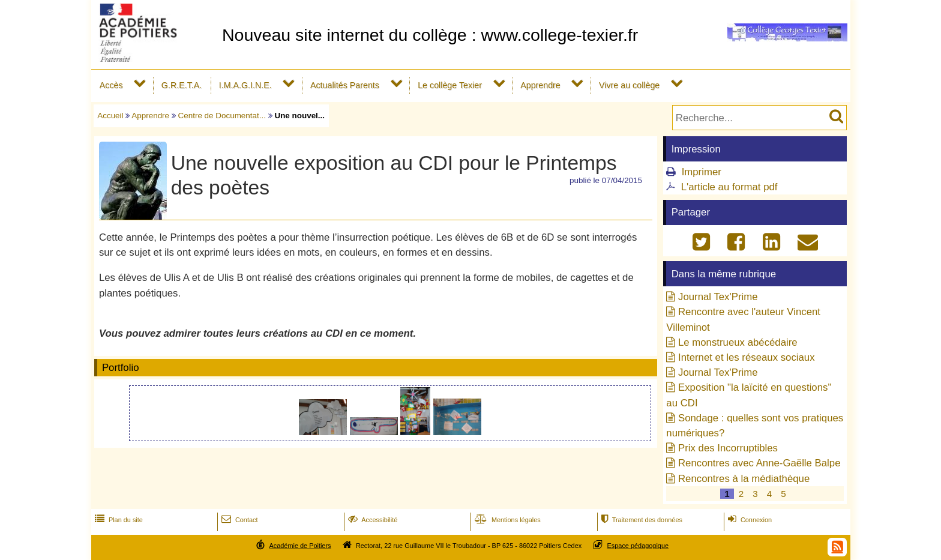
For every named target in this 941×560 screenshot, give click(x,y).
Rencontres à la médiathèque (744, 479)
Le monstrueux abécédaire (738, 342)
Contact (239, 520)
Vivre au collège (629, 85)
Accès (111, 85)
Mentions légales (507, 520)
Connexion (749, 520)
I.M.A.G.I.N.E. (245, 85)
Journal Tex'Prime (718, 297)
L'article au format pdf (729, 187)
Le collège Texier (450, 85)
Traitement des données (641, 520)
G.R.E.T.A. (182, 85)
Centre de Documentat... (222, 116)
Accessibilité (372, 520)
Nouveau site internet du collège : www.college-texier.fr (430, 35)
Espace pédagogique (638, 546)
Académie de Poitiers (300, 546)
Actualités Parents (345, 85)
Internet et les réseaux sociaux (747, 357)
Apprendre (540, 85)
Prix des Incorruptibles (728, 448)
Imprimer (702, 172)
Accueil (110, 116)
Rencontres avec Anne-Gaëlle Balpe (759, 463)
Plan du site (118, 520)
